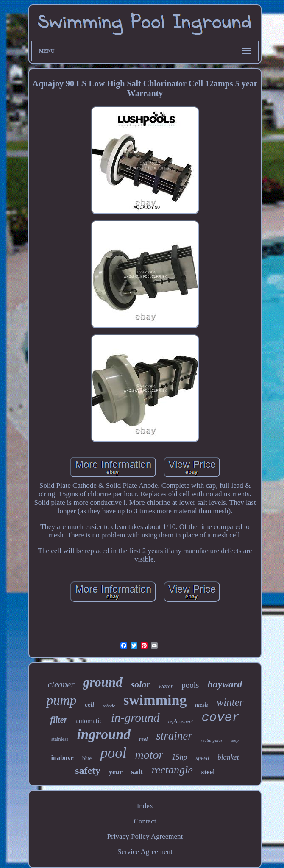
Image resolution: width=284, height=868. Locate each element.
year (116, 772)
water (166, 686)
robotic (109, 706)
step (235, 740)
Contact (145, 821)
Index (145, 806)
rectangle (172, 770)
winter (230, 702)
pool (113, 753)
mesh (201, 705)
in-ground (135, 718)
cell (90, 704)
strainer (174, 736)
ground (103, 682)
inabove (63, 758)
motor (149, 755)
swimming (155, 700)
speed (202, 758)
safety (88, 771)
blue (87, 758)
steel (208, 772)
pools (190, 685)
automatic (89, 721)
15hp (179, 757)
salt (137, 772)
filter (59, 720)
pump (61, 700)
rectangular (212, 740)
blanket (228, 757)
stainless (60, 739)
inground (104, 734)
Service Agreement (145, 852)
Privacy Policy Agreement (145, 836)
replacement (181, 721)
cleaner (61, 684)
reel (143, 739)
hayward (225, 684)
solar (141, 684)
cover (220, 718)
